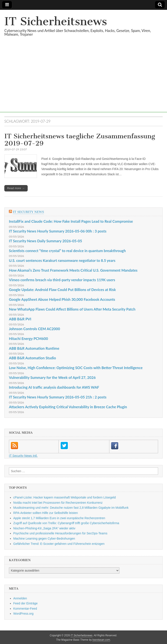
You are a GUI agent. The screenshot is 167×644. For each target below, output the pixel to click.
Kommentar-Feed (25, 609)
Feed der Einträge (25, 603)
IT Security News (28, 212)
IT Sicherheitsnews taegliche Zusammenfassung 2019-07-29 (80, 140)
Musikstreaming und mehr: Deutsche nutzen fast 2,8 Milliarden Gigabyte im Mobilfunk (71, 508)
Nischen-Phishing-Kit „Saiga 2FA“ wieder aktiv (44, 528)
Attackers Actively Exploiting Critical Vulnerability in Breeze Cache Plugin (68, 407)
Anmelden (20, 598)
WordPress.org (23, 614)
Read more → (16, 188)
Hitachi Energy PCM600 (28, 339)
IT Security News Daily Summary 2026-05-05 (45, 241)
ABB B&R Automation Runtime (34, 348)
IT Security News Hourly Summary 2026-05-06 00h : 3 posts (58, 231)
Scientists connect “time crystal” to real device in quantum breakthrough (67, 251)
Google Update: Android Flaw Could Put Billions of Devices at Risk (62, 290)
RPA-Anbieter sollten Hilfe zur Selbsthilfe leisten (46, 513)
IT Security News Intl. (23, 456)
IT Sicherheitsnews (56, 21)
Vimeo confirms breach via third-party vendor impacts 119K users (62, 280)
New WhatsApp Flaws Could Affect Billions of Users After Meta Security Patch (72, 309)
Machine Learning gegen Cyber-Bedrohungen (44, 539)
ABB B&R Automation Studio (32, 358)
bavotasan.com (101, 640)
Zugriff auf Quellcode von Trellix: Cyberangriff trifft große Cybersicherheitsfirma (66, 523)
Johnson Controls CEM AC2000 (34, 329)
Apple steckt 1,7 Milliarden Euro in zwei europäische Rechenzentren (59, 518)
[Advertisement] (83, 82)
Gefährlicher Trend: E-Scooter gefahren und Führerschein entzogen (59, 544)
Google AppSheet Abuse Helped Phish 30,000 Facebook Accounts (62, 299)
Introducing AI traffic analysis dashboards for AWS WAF (54, 387)
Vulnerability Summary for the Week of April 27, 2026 (52, 377)
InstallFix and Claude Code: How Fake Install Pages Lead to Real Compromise (71, 221)
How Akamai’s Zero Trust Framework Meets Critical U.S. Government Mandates (73, 270)
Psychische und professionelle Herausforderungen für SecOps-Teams (60, 533)
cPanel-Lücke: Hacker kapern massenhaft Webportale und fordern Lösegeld (64, 497)
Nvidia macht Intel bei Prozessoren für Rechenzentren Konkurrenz (58, 503)
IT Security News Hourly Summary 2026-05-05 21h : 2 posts (58, 397)
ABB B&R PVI (20, 319)
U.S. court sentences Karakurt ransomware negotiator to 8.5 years (62, 260)
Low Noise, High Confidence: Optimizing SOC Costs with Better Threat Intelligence (76, 368)
